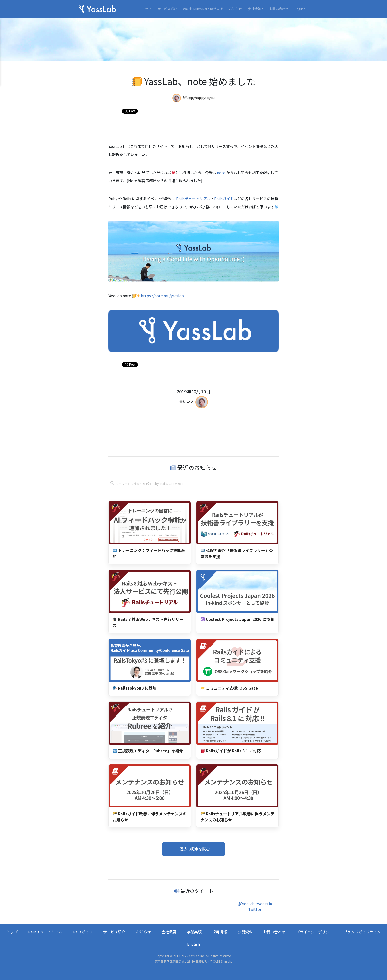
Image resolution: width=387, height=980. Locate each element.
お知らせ (235, 9)
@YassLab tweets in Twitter (255, 906)
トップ (146, 9)
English (300, 9)
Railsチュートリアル (193, 199)
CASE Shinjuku (223, 961)
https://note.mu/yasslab (162, 296)
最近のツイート (197, 891)
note (221, 172)
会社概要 (169, 932)
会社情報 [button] (254, 9)
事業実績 (194, 932)
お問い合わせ (279, 9)
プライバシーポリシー (314, 932)
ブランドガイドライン (362, 932)
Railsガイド (224, 199)
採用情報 (220, 932)
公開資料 (245, 932)
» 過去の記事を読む (193, 849)
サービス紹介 (167, 9)
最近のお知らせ (194, 467)
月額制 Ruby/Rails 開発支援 (203, 9)
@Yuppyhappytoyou (198, 98)
